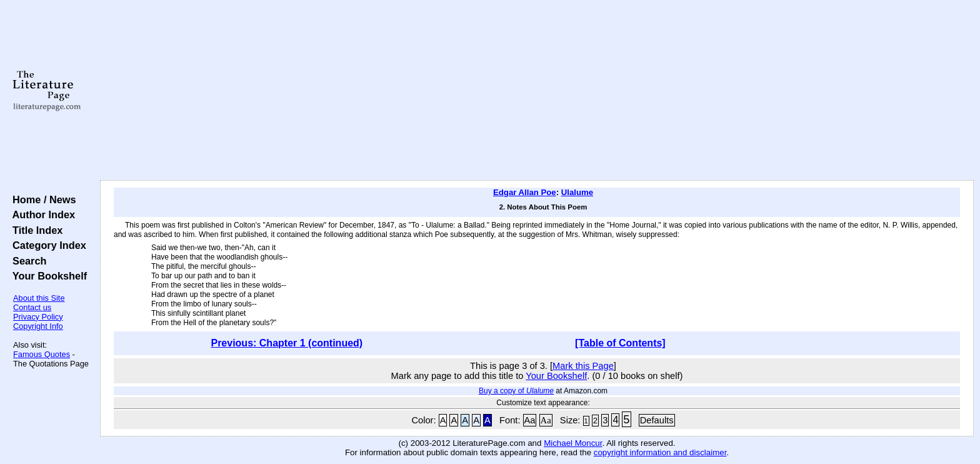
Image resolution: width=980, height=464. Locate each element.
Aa (530, 420)
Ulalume (577, 192)
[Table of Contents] (620, 343)
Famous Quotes (42, 354)
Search (27, 261)
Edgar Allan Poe (525, 192)
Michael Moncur (573, 443)
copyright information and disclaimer (660, 452)
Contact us (32, 307)
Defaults (657, 420)
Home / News (42, 199)
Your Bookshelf (47, 276)
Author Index (41, 214)
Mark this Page (583, 366)
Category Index (47, 245)
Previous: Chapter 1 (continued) (287, 343)
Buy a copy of (516, 391)
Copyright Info (38, 326)
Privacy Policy (38, 317)
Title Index (35, 230)
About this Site (39, 298)
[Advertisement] (537, 91)
